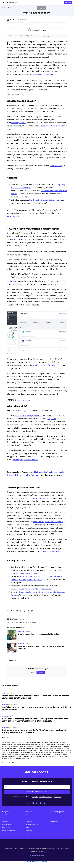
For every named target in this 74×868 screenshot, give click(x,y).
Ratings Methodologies (8, 831)
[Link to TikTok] (37, 803)
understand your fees (51, 551)
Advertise (5, 818)
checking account (19, 123)
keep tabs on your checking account (38, 498)
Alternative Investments (32, 824)
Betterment (12, 281)
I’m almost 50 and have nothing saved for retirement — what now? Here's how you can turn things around (36, 697)
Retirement (29, 821)
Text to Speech (59, 849)
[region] (37, 712)
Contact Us (5, 821)
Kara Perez (13, 20)
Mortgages (29, 831)
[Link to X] (41, 803)
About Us (5, 815)
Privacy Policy (58, 797)
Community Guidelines (37, 852)
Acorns (17, 239)
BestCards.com (54, 818)
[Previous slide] (65, 686)
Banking (28, 827)
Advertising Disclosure (48, 849)
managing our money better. (44, 74)
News (28, 815)
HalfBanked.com (55, 821)
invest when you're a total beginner (48, 522)
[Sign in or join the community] (68, 2)
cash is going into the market (25, 460)
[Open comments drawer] (17, 24)
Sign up (41, 673)
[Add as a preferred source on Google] (37, 30)
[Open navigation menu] (3, 2)
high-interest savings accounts (28, 416)
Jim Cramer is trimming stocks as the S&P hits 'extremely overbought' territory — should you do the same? (34, 731)
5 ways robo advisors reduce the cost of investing (38, 634)
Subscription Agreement (45, 797)
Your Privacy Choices (37, 861)
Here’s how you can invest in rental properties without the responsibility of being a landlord (36, 708)
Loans (28, 834)
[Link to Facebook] (33, 803)
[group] (37, 712)
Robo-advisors (56, 166)
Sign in (33, 673)
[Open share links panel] (37, 24)
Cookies (16, 849)
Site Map (67, 849)
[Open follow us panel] (57, 24)
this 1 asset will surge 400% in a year (45, 200)
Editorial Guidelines (7, 824)
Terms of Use (35, 797)
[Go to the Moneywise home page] (12, 2)
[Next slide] (69, 686)
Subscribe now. (13, 216)
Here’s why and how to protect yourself (35, 589)
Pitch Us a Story (6, 827)
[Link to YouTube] (45, 803)
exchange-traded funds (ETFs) (46, 365)
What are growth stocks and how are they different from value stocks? (41, 647)
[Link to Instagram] (29, 803)
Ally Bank (52, 419)
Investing (29, 818)
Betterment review (23, 400)
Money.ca (53, 815)
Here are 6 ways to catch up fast (25, 573)
